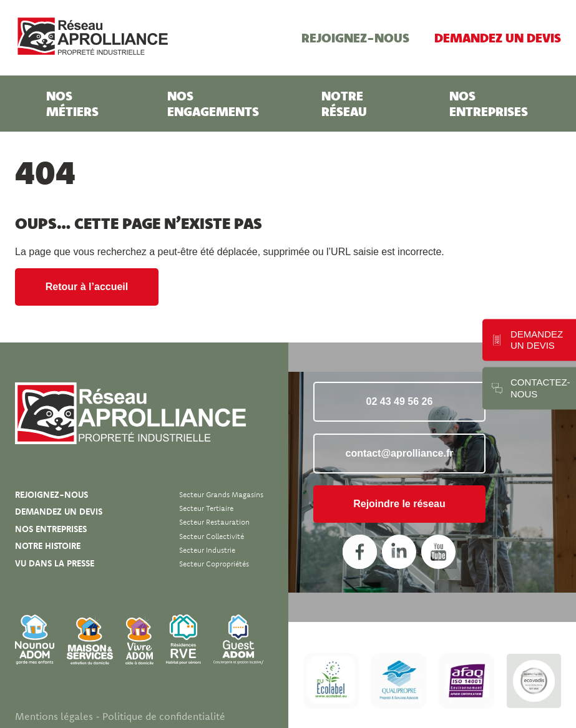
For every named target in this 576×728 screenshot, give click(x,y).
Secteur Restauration (214, 522)
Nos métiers (72, 103)
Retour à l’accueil (87, 287)
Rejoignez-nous (355, 37)
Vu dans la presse (55, 563)
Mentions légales (54, 716)
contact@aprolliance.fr (400, 453)
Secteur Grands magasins (221, 494)
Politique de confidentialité (164, 716)
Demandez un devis (498, 37)
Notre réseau (344, 103)
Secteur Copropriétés (214, 564)
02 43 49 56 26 (400, 401)
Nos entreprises (489, 103)
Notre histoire (48, 546)
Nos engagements (213, 103)
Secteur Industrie (207, 550)
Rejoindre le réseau (399, 504)
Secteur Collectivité (212, 536)
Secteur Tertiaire (206, 508)
